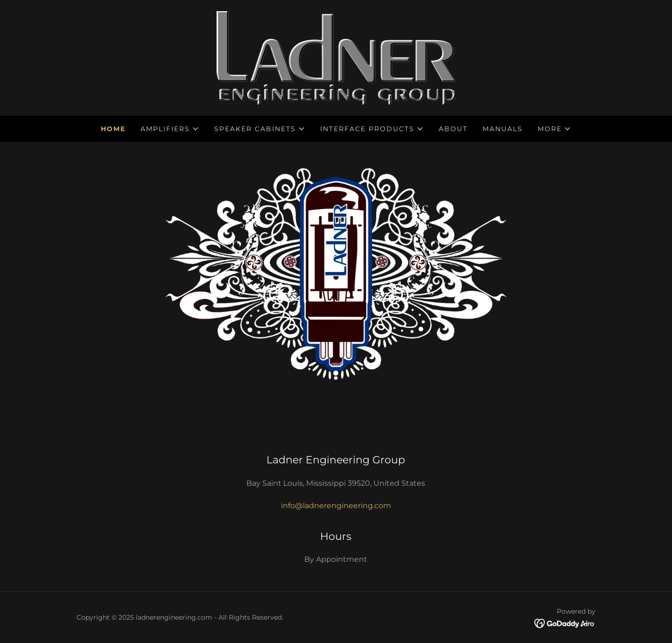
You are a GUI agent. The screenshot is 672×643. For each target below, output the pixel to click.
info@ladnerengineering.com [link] (336, 506)
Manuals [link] (503, 129)
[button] (170, 129)
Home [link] (113, 129)
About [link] (453, 129)
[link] (336, 57)
